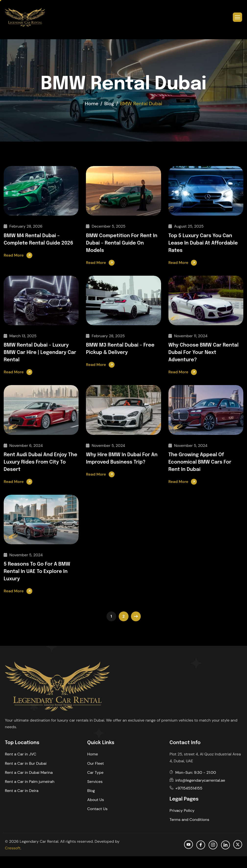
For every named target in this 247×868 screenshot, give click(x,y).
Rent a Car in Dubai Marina (29, 772)
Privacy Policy (182, 810)
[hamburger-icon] (237, 17)
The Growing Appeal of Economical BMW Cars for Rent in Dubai (200, 462)
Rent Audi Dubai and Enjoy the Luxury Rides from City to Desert (40, 462)
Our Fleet (95, 763)
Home (93, 754)
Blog (91, 791)
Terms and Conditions (189, 820)
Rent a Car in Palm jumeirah (30, 782)
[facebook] (201, 845)
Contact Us (97, 809)
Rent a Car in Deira (22, 791)
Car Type (95, 772)
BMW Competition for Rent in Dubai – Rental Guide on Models (122, 243)
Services (95, 782)
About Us (95, 800)
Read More (14, 255)
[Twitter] (238, 844)
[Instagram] (213, 845)
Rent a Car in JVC (21, 754)
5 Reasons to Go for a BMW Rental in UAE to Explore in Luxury (37, 572)
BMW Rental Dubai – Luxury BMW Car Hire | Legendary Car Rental (40, 353)
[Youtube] (188, 844)
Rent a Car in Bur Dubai (26, 763)
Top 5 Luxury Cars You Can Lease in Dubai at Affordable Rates (203, 243)
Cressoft (13, 848)
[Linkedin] (225, 845)
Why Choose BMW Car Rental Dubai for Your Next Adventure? (204, 353)
